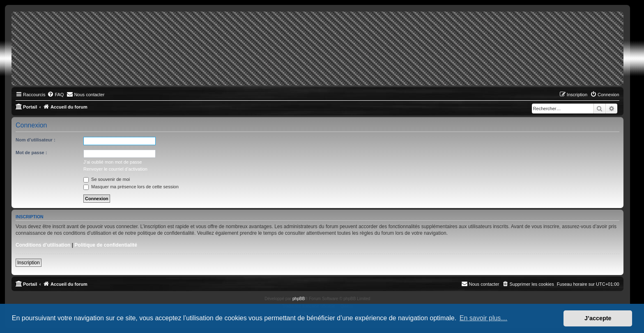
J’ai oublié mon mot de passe (113, 162)
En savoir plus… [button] (484, 318)
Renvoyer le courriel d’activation (115, 169)
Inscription (29, 263)
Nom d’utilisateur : (36, 140)
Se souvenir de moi (107, 179)
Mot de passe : (31, 153)
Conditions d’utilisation (43, 245)
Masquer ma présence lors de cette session (131, 187)
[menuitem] (55, 95)
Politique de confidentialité (106, 245)
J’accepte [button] (598, 318)
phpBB (299, 299)
